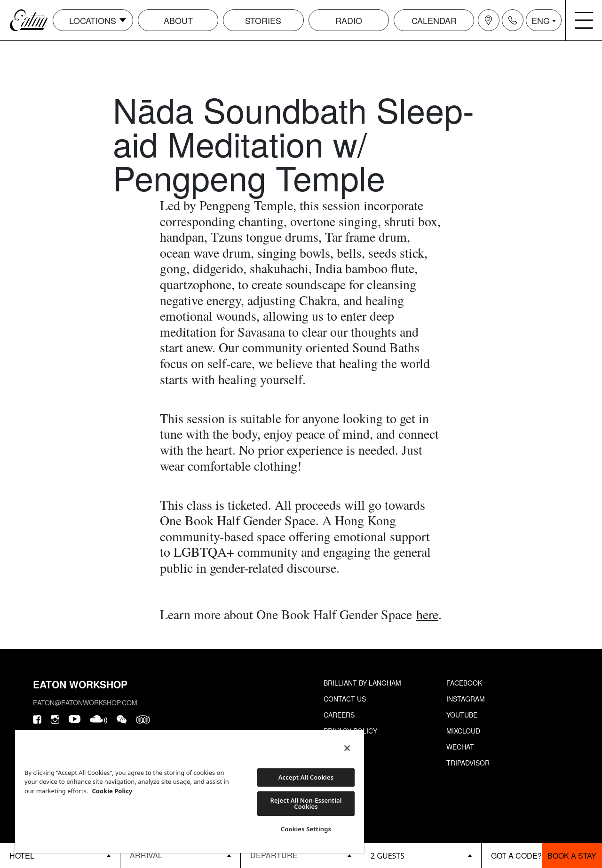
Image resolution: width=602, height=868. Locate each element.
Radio (349, 20)
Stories (263, 20)
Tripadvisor (468, 763)
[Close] (347, 748)
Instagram (466, 699)
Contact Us (345, 699)
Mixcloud (463, 731)
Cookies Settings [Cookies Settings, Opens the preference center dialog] (306, 829)
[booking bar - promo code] (512, 856)
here (427, 614)
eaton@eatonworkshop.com (85, 702)
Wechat (460, 747)
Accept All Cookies (306, 777)
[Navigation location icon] (489, 20)
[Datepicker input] (180, 855)
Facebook (464, 683)
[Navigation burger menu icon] (584, 20)
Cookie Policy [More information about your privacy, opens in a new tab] (112, 791)
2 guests (388, 856)
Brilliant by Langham (362, 683)
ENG (541, 20)
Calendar (434, 20)
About (178, 20)
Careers (339, 715)
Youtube (462, 715)
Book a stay (572, 856)
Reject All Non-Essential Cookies (306, 803)
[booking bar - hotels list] (60, 856)
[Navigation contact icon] (513, 20)
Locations (93, 20)
